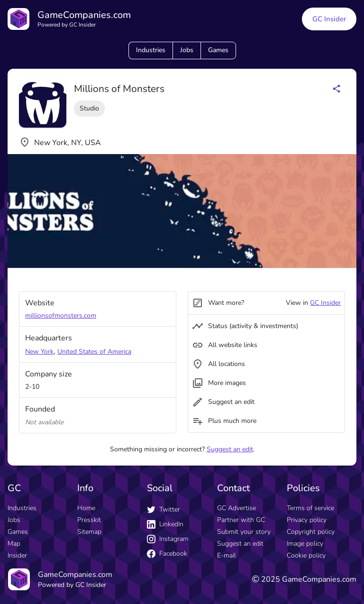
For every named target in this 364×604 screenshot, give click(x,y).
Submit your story (244, 532)
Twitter (164, 509)
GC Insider (325, 303)
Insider (17, 555)
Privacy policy (307, 520)
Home (86, 508)
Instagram (168, 539)
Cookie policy (306, 555)
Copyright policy (311, 532)
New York (39, 352)
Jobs (187, 50)
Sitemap (89, 532)
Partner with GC (241, 520)
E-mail (227, 555)
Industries (151, 50)
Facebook (167, 554)
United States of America (94, 352)
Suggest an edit (230, 449)
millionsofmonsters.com (61, 316)
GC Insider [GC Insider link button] (329, 19)
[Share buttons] (337, 89)
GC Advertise (237, 508)
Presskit (89, 520)
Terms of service (310, 508)
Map (14, 544)
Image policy (305, 544)
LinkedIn (165, 524)
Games (218, 50)
